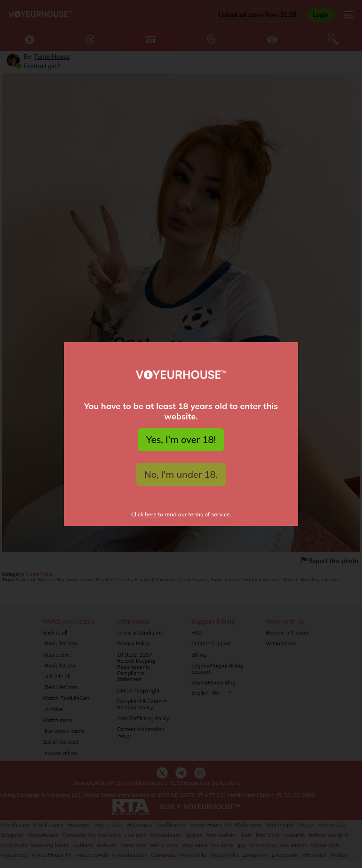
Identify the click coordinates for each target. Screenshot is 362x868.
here (151, 514)
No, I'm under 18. (181, 474)
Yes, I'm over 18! (181, 439)
